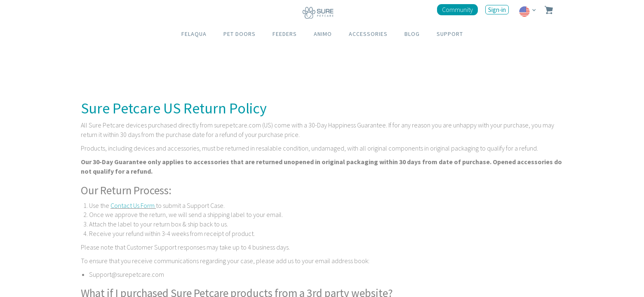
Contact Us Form (133, 205)
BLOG (412, 34)
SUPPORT (450, 34)
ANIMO (323, 34)
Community (457, 9)
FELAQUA (194, 34)
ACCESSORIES (368, 34)
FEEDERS (285, 34)
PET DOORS (240, 34)
